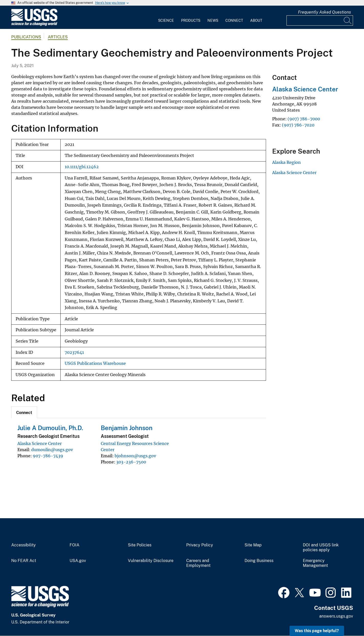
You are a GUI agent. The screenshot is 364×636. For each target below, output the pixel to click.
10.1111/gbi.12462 (82, 167)
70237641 (74, 352)
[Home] (34, 25)
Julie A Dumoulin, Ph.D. (50, 428)
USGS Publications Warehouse (95, 363)
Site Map (253, 545)
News (213, 20)
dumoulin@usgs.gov (52, 450)
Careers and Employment (198, 563)
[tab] (24, 412)
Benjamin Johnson (127, 428)
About (256, 20)
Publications (26, 37)
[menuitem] (166, 17)
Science (166, 20)
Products (191, 20)
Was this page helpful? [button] (317, 631)
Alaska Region (286, 162)
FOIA (74, 545)
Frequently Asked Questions (324, 12)
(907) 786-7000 (304, 119)
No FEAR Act (24, 561)
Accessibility (24, 545)
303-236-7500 (131, 462)
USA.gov (78, 561)
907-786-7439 (48, 456)
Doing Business (259, 561)
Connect (234, 20)
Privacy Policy (200, 545)
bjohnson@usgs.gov (135, 456)
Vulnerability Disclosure (151, 561)
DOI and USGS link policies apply (321, 548)
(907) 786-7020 (298, 125)
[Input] (320, 20)
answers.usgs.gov (336, 616)
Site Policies (140, 545)
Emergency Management (315, 563)
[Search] (348, 20)
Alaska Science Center (40, 443)
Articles (58, 37)
